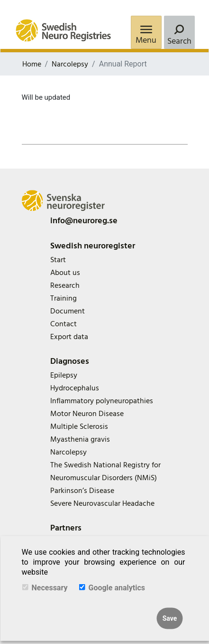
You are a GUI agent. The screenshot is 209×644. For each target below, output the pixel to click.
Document (68, 311)
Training (64, 298)
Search (179, 41)
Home (32, 64)
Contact (64, 324)
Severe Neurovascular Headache (102, 503)
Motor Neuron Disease (87, 414)
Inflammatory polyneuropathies (102, 401)
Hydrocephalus (75, 388)
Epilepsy (64, 375)
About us (65, 273)
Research (65, 285)
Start (58, 260)
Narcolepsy (70, 64)
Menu (146, 40)
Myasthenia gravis (80, 439)
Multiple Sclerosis (79, 426)
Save (170, 618)
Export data (69, 337)
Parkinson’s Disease (82, 491)
